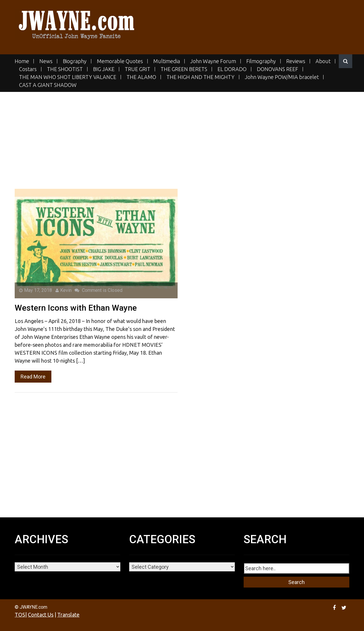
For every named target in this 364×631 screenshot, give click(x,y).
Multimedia (167, 61)
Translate (68, 615)
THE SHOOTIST (65, 69)
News (46, 61)
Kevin (64, 290)
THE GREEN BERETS (184, 69)
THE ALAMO (141, 77)
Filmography (261, 61)
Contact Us (41, 615)
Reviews (296, 61)
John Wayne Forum (213, 61)
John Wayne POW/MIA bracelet (282, 77)
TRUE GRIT (138, 69)
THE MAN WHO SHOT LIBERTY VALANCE (68, 77)
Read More (33, 377)
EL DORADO (232, 69)
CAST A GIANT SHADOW (48, 85)
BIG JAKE (104, 69)
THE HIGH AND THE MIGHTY (200, 77)
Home (22, 61)
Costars (28, 69)
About (323, 61)
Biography (75, 61)
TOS (20, 615)
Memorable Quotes (120, 61)
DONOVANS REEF (278, 69)
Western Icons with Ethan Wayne (76, 308)
